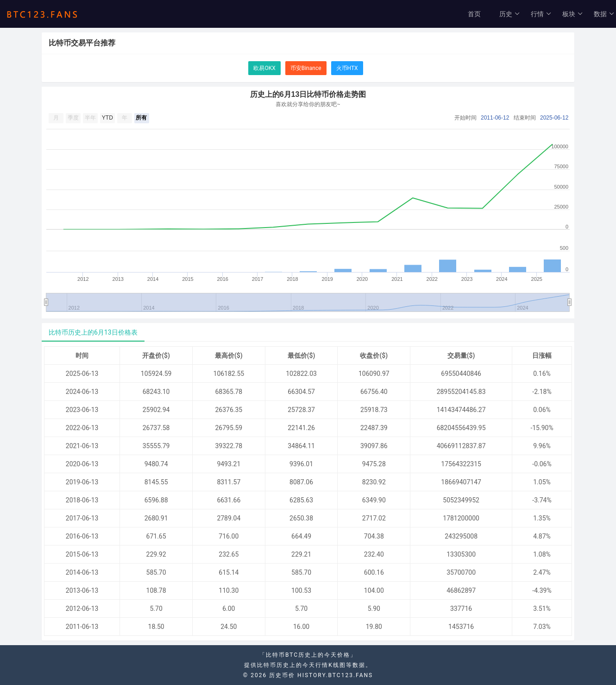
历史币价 (282, 675)
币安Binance (306, 68)
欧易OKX (264, 68)
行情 (541, 14)
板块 (573, 14)
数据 (604, 14)
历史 (510, 14)
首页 (474, 14)
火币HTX (347, 68)
